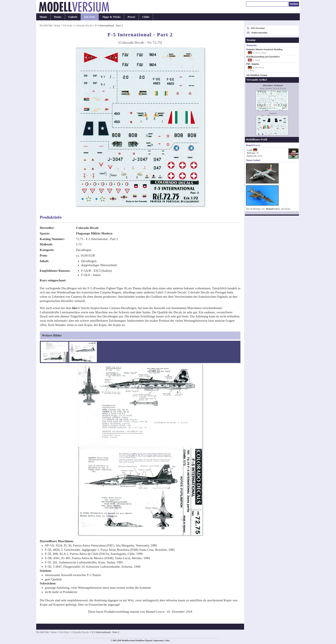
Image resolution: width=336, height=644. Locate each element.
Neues (58, 17)
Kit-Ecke (90, 17)
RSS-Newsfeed (258, 28)
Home (43, 17)
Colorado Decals (84, 26)
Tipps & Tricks (111, 17)
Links (167, 641)
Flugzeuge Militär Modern (94, 233)
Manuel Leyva (273, 209)
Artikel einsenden (259, 33)
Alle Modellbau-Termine (257, 75)
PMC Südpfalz (253, 64)
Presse (131, 17)
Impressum (158, 641)
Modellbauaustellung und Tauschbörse (263, 57)
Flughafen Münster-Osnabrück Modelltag (264, 50)
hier (75, 308)
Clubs (146, 17)
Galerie (73, 17)
